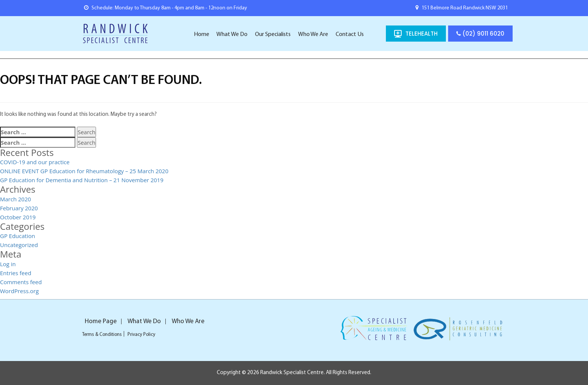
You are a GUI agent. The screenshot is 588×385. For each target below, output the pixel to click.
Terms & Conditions (102, 335)
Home (202, 34)
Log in (8, 264)
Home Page (101, 321)
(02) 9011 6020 (480, 34)
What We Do (232, 34)
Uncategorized (19, 245)
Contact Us (350, 34)
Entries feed (16, 273)
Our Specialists (273, 34)
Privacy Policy (141, 335)
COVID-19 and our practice (35, 162)
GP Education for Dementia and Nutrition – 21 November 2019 (82, 180)
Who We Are (313, 34)
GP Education (17, 236)
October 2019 (18, 217)
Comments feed (21, 282)
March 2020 (16, 199)
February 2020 (19, 208)
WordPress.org (19, 291)
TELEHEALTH (421, 34)
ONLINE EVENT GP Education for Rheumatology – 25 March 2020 (84, 171)
